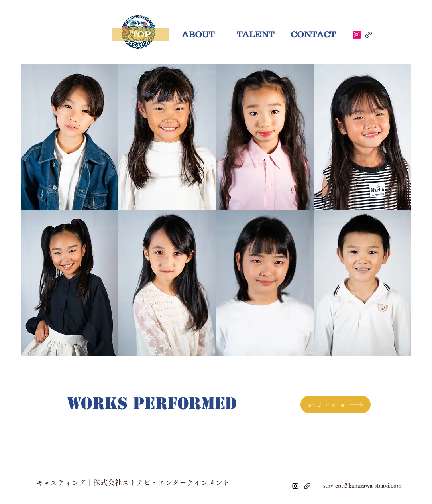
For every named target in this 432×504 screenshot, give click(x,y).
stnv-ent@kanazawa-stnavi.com (362, 485)
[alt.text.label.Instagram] (295, 486)
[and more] (336, 405)
